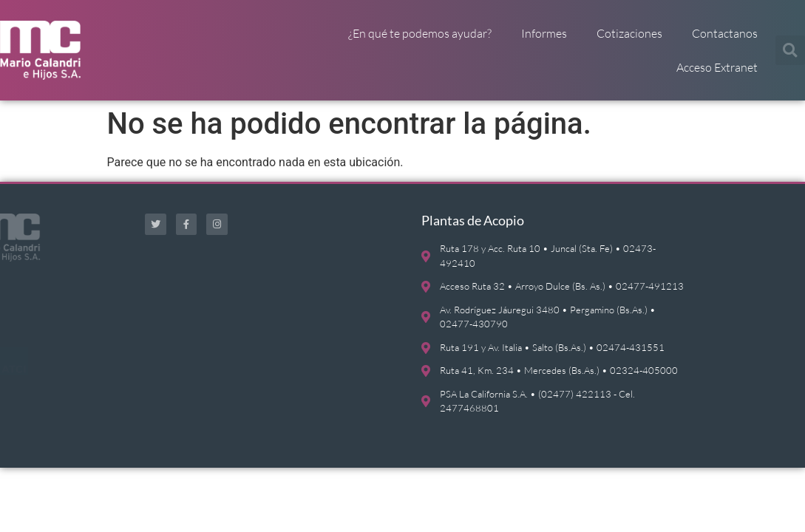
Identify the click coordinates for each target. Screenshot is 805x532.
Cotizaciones (629, 33)
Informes (544, 33)
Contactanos (725, 33)
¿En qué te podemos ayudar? (420, 33)
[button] (790, 50)
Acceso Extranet (717, 67)
